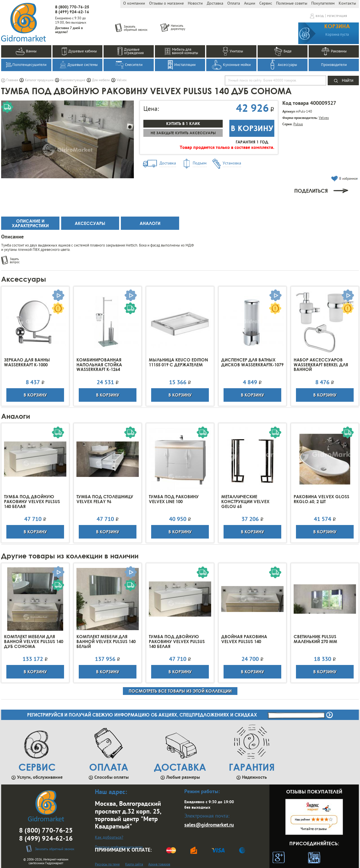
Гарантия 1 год (252, 142)
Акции (250, 4)
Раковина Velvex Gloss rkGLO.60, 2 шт (321, 499)
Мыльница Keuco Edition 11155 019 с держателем (178, 362)
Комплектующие (73, 80)
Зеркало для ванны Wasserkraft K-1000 (27, 362)
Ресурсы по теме (107, 865)
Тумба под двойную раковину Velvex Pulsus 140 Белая (32, 502)
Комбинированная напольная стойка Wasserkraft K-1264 (99, 365)
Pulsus (298, 124)
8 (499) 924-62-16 (72, 12)
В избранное (344, 179)
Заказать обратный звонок (55, 849)
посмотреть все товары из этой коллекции (180, 691)
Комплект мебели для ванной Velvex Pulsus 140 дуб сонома (34, 641)
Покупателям (323, 4)
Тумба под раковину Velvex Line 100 (174, 499)
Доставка (215, 4)
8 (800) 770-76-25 (72, 7)
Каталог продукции (39, 80)
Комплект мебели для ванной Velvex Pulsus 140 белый (106, 641)
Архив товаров (159, 865)
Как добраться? (109, 838)
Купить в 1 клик (183, 123)
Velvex (122, 80)
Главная (12, 80)
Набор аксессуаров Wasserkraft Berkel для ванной (321, 365)
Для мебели (101, 80)
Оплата (234, 4)
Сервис (266, 4)
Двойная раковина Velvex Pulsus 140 (244, 639)
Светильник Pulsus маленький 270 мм (315, 639)
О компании (134, 4)
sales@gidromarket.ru (209, 825)
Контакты (347, 4)
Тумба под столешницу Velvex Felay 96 (105, 499)
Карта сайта (134, 865)
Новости (195, 4)
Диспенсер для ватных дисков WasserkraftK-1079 (252, 362)
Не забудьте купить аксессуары (183, 133)
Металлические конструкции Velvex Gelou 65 (245, 502)
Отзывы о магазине (166, 4)
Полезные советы (292, 4)
